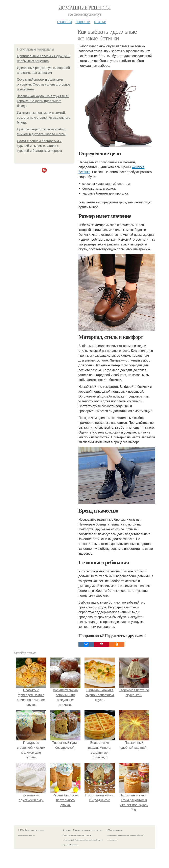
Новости (83, 22)
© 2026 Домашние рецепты (31, 830)
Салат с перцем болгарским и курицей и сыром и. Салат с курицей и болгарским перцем (39, 146)
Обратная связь (115, 830)
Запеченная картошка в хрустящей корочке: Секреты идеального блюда (43, 101)
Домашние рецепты (85, 8)
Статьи (100, 22)
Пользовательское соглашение (88, 830)
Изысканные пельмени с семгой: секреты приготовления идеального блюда (44, 118)
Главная (64, 22)
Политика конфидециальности (77, 835)
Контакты (67, 830)
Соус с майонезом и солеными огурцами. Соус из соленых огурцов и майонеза (44, 84)
